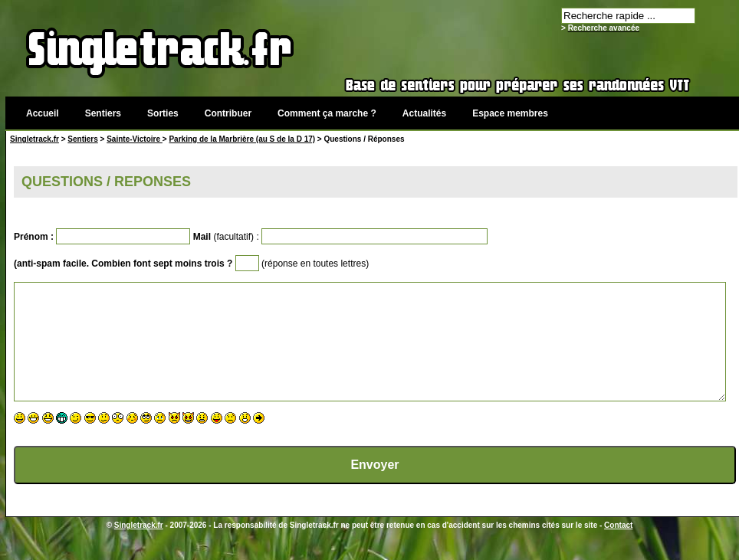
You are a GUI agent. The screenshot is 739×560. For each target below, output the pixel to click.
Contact (618, 548)
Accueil (43, 113)
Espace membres (510, 113)
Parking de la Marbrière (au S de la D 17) (242, 139)
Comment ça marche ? (327, 113)
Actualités (424, 113)
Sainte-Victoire (135, 139)
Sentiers (103, 113)
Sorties (163, 113)
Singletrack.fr (34, 139)
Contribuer (228, 113)
